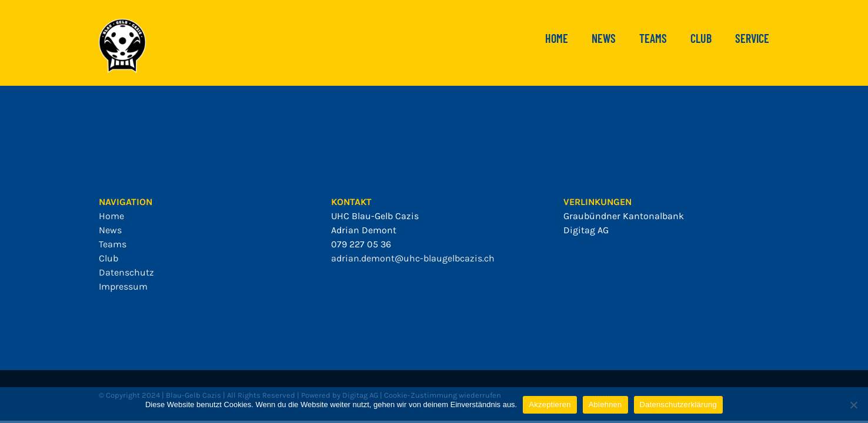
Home (111, 216)
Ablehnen (605, 404)
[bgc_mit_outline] (122, 23)
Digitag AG (586, 230)
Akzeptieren (550, 404)
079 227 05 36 (361, 244)
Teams (113, 244)
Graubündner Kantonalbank (624, 216)
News (110, 230)
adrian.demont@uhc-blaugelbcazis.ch (413, 258)
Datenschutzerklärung (678, 404)
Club (108, 258)
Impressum (123, 286)
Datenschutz (126, 272)
